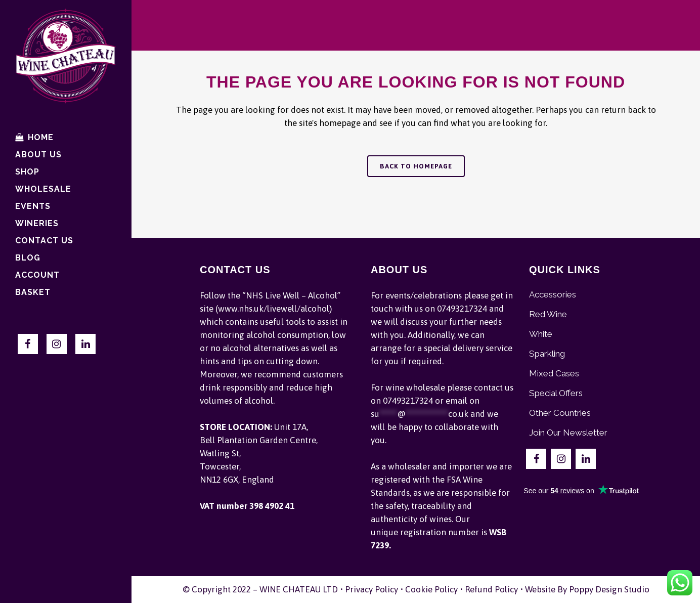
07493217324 (462, 309)
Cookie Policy (431, 589)
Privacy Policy (371, 589)
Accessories (553, 294)
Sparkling (547, 354)
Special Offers (556, 393)
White (541, 334)
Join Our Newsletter (568, 433)
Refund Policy (491, 589)
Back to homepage (416, 166)
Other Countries (560, 413)
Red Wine (548, 314)
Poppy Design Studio (609, 589)
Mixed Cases (554, 373)
